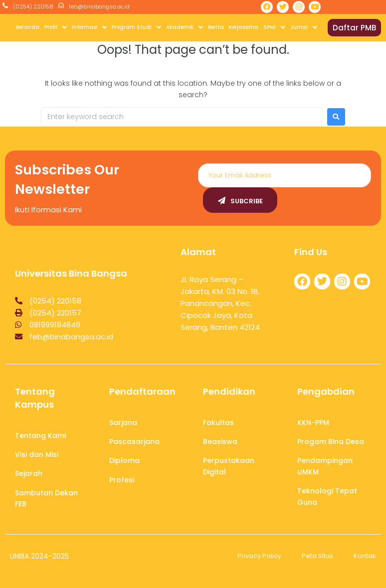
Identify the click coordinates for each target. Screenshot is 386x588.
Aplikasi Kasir (193, 581)
